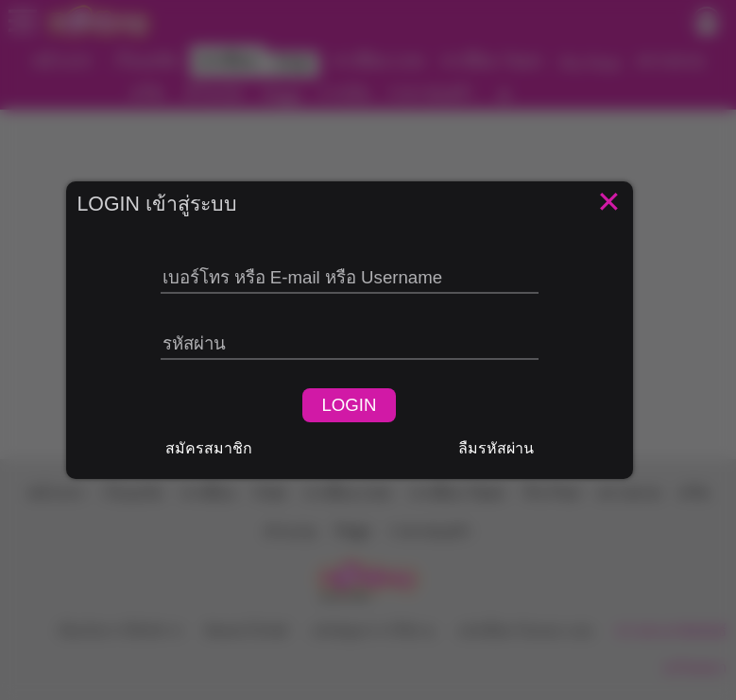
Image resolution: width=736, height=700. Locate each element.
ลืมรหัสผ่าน (496, 448)
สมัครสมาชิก (209, 448)
